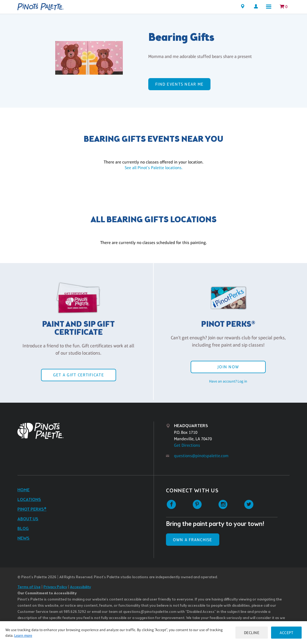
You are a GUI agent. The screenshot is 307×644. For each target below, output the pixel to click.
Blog (23, 529)
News (23, 538)
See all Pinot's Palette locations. (153, 168)
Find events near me (179, 84)
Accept (286, 633)
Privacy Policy (55, 587)
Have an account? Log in (228, 381)
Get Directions (187, 445)
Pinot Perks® (32, 509)
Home (23, 490)
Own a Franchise (193, 540)
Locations (29, 500)
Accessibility (80, 587)
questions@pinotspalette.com (201, 456)
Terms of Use (29, 587)
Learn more (23, 635)
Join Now (228, 367)
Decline (252, 633)
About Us (28, 519)
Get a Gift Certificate (79, 375)
